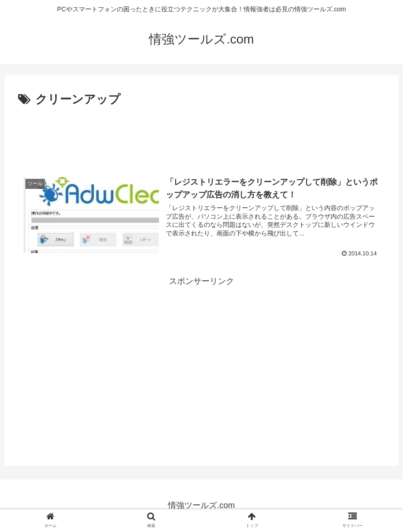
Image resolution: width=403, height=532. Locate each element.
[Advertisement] (201, 135)
